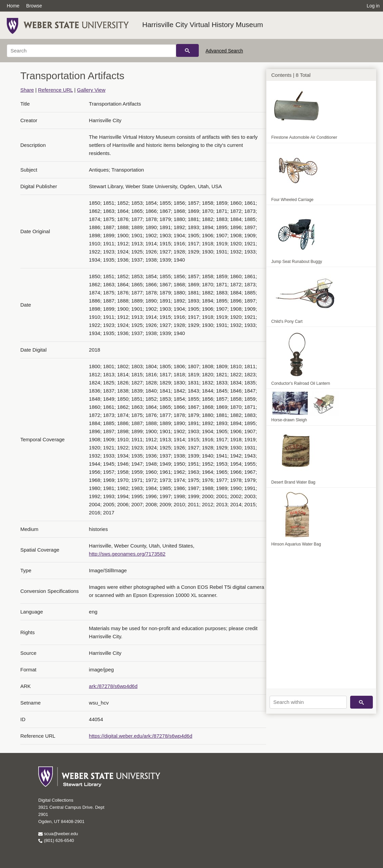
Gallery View (91, 90)
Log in (373, 6)
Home (13, 6)
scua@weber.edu (58, 834)
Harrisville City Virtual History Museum (203, 25)
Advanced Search (224, 51)
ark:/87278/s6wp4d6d (113, 686)
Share (27, 90)
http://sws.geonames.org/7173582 (127, 554)
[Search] (91, 51)
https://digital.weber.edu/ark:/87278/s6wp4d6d (141, 736)
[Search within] (308, 702)
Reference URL (55, 90)
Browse (34, 6)
